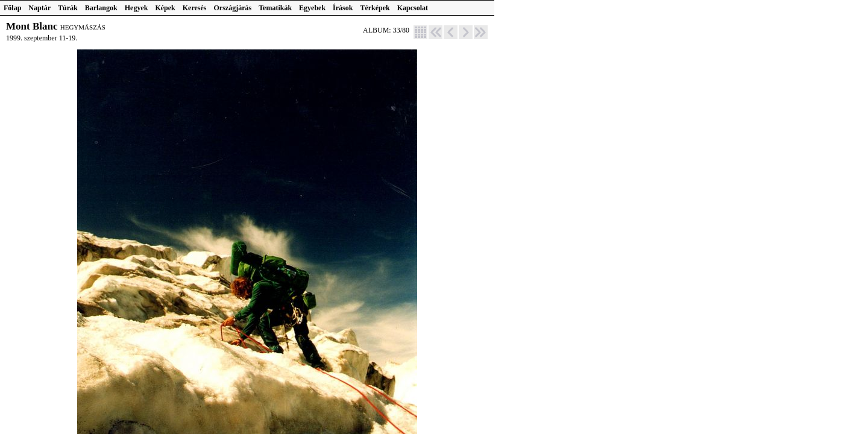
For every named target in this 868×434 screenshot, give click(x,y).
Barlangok (101, 8)
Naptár (39, 8)
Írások (343, 8)
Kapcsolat (413, 8)
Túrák (68, 8)
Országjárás (233, 8)
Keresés (195, 8)
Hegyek (137, 8)
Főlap (12, 8)
